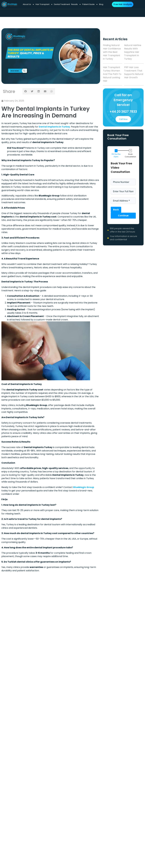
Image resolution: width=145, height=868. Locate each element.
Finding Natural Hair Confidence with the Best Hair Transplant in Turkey (112, 52)
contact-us (87, 636)
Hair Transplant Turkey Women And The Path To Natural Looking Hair (112, 74)
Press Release (66, 623)
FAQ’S (84, 641)
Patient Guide (90, 4)
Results (76, 4)
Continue (123, 216)
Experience (64, 632)
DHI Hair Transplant (87, 622)
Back (116, 210)
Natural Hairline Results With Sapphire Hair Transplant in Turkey (133, 52)
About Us (29, 4)
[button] (26, 91)
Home (61, 613)
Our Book (86, 646)
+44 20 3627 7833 (123, 112)
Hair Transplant (44, 4)
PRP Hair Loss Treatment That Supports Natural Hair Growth (134, 72)
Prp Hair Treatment (87, 629)
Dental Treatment (62, 4)
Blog (101, 4)
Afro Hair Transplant (87, 614)
